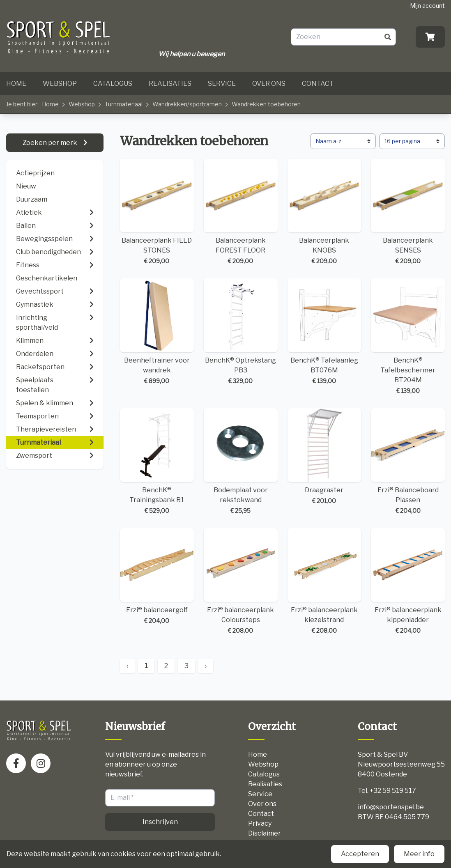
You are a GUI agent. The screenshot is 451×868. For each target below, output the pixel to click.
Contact (318, 84)
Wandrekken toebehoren (266, 104)
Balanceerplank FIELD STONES (157, 212)
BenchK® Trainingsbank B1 (157, 462)
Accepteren (360, 854)
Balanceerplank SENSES (408, 212)
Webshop (60, 84)
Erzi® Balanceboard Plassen (408, 462)
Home (16, 84)
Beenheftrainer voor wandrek (157, 332)
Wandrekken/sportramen (187, 104)
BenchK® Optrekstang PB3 (241, 332)
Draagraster (324, 457)
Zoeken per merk (51, 143)
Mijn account (427, 6)
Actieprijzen (35, 173)
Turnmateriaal (124, 104)
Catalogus (113, 84)
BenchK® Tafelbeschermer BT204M (408, 337)
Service (222, 84)
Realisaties (170, 84)
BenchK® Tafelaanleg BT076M (324, 332)
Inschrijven (160, 822)
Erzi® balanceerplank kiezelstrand (324, 581)
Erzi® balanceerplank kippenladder (408, 581)
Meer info (419, 854)
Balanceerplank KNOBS (324, 212)
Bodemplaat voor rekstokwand (241, 462)
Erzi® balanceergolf (157, 576)
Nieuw (26, 186)
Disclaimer (265, 833)
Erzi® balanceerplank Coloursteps (241, 581)
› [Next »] (206, 666)
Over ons (269, 84)
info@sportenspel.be (391, 807)
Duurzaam (32, 199)
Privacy (260, 823)
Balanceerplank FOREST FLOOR (241, 212)
